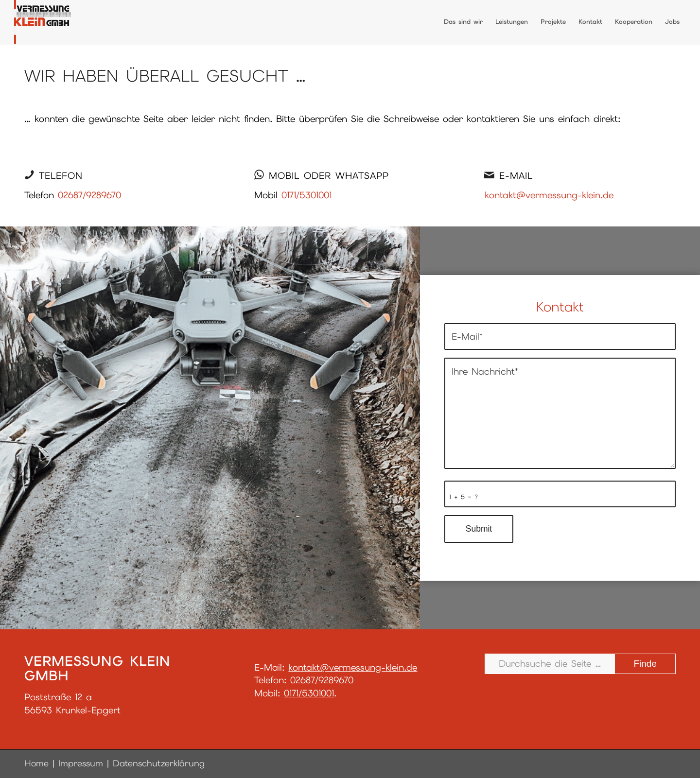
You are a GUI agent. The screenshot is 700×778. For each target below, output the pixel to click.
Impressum (81, 763)
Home (36, 763)
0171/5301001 (306, 195)
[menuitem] (463, 22)
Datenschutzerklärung (159, 763)
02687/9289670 (89, 195)
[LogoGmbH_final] (43, 22)
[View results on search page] (645, 664)
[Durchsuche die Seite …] (580, 664)
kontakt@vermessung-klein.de (549, 195)
